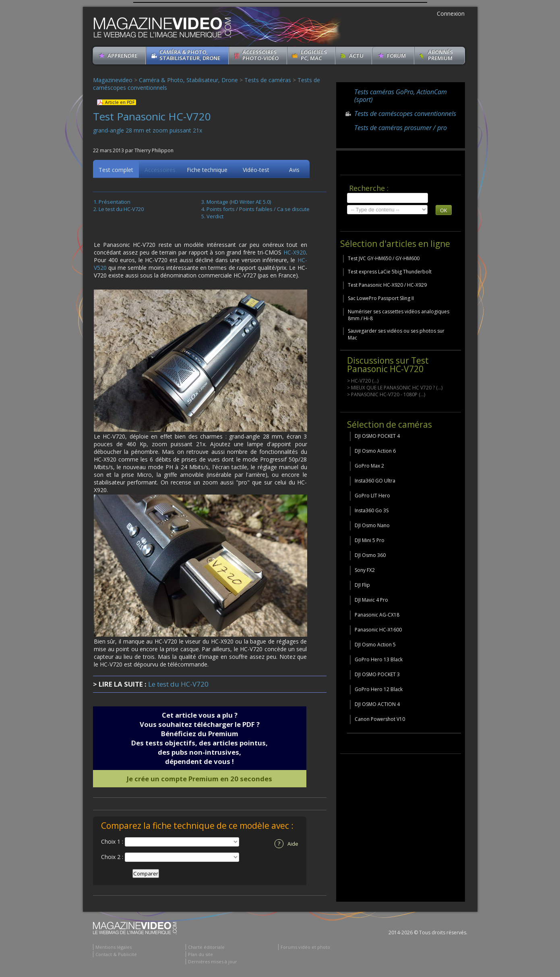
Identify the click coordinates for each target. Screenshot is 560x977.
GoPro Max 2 (369, 466)
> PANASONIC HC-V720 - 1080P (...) (386, 394)
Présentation (115, 203)
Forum (396, 56)
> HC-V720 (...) (363, 381)
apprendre (122, 56)
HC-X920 (295, 254)
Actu (356, 56)
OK (444, 210)
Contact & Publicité (116, 955)
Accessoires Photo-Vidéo (260, 55)
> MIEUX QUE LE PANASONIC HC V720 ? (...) (395, 388)
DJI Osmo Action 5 (375, 645)
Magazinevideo (113, 80)
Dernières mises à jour (213, 963)
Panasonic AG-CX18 (377, 615)
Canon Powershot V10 (380, 719)
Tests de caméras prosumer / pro (401, 128)
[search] (387, 198)
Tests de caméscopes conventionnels (405, 114)
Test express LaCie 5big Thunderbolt (390, 272)
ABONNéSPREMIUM (440, 55)
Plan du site (200, 955)
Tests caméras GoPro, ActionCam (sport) (401, 96)
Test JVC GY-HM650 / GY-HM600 (384, 258)
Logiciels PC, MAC (314, 55)
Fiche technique (207, 171)
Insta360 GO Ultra (375, 481)
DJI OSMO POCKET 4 (377, 436)
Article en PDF (120, 102)
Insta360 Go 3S (372, 510)
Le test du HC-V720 (121, 210)
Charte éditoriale (206, 948)
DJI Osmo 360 (370, 555)
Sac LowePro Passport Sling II (381, 298)
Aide (286, 845)
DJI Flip (362, 585)
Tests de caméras (268, 80)
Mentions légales (114, 948)
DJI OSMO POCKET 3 (377, 674)
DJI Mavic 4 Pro (371, 600)
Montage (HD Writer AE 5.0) (239, 203)
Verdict (215, 217)
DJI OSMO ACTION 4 (377, 704)
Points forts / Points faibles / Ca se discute (258, 210)
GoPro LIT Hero (372, 496)
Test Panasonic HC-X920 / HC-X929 (387, 285)
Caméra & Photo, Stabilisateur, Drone (190, 55)
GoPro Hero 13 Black (379, 659)
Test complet (116, 171)
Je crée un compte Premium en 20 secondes (199, 780)
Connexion (451, 13)
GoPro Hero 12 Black (379, 689)
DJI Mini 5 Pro (370, 540)
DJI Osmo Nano (372, 525)
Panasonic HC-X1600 (378, 630)
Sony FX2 (365, 570)
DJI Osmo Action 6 (375, 451)
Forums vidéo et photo (305, 948)
